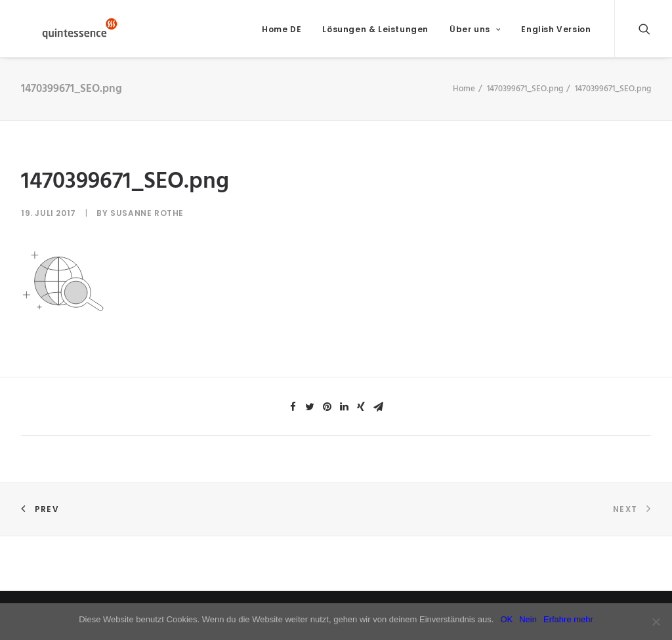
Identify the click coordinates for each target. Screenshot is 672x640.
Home (464, 97)
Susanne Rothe (147, 222)
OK (506, 619)
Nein (528, 619)
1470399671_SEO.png (525, 97)
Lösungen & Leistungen (375, 33)
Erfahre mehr (568, 619)
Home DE (282, 33)
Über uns (475, 33)
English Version (556, 33)
